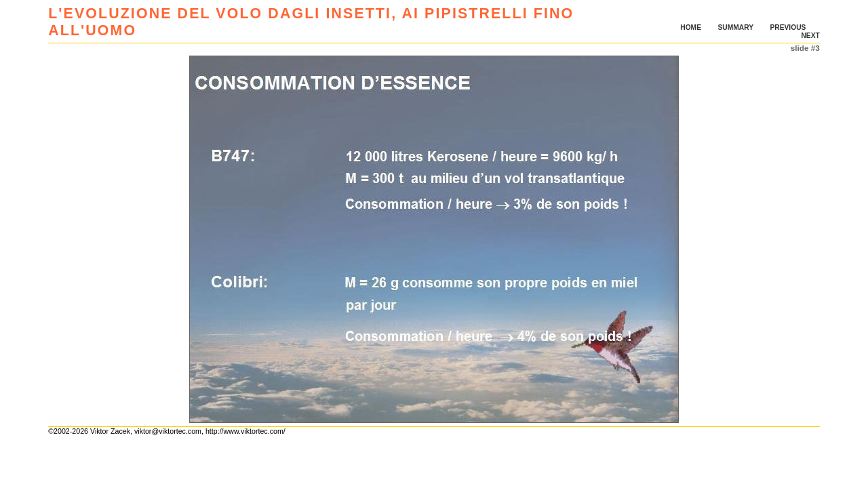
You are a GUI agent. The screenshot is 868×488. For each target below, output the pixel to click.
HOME (691, 27)
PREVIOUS (788, 27)
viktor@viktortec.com (168, 431)
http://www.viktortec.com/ (245, 431)
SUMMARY (735, 27)
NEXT (810, 36)
